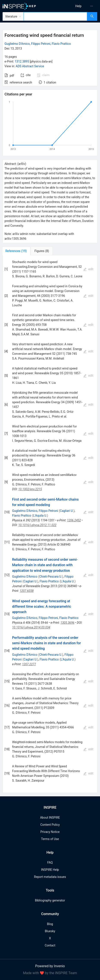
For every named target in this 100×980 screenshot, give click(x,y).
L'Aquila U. (40, 516)
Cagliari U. (67, 511)
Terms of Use (50, 839)
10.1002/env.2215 (30, 489)
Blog (50, 924)
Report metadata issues (50, 877)
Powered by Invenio (50, 966)
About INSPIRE (50, 818)
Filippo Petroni (41, 44)
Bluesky (50, 931)
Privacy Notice (50, 832)
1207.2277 (29, 664)
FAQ (50, 863)
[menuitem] (78, 6)
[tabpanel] (50, 524)
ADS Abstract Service (30, 66)
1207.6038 (27, 591)
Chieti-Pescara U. (51, 577)
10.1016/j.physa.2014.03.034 (31, 627)
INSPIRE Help (50, 870)
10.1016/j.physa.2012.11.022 (37, 525)
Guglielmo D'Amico (17, 44)
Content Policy (50, 825)
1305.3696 (67, 623)
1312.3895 (22, 61)
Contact (50, 945)
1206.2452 (74, 520)
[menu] (76, 6)
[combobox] (55, 16)
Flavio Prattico (61, 44)
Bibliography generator (50, 900)
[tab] (17, 251)
